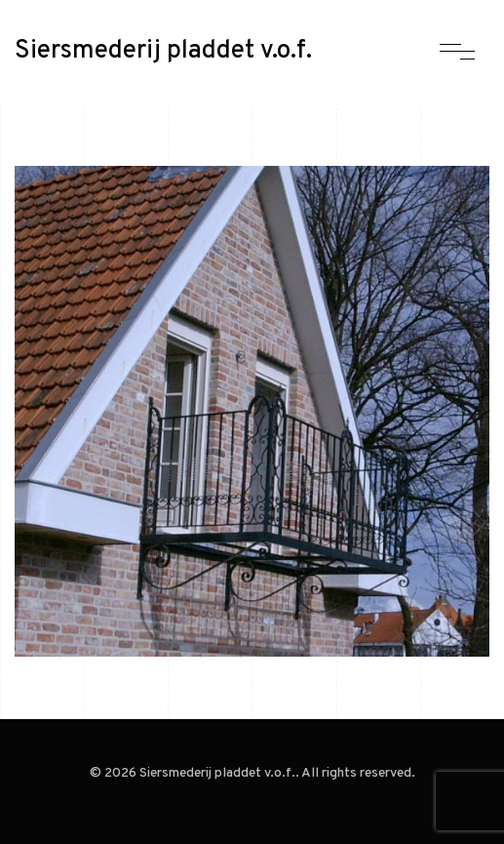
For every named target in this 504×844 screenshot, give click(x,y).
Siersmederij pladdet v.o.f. (163, 52)
